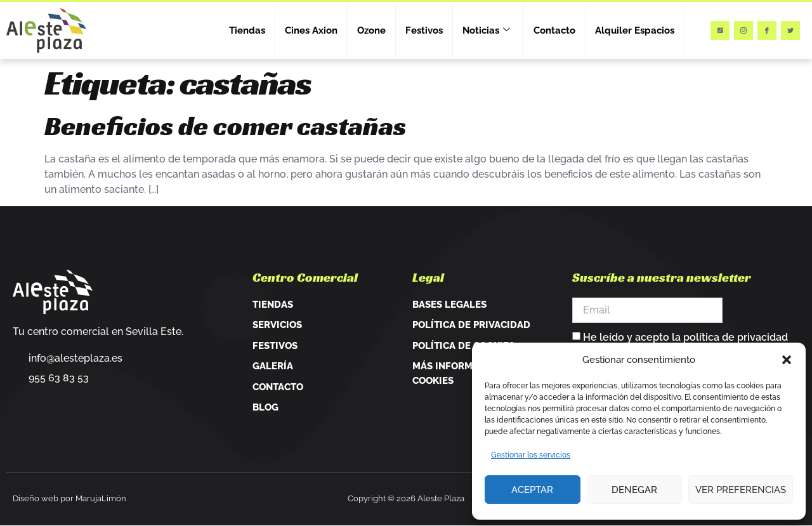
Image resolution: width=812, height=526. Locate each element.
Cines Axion (311, 30)
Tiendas (247, 30)
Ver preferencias (741, 490)
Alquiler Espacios (635, 30)
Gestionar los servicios (531, 455)
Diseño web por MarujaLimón (69, 498)
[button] (787, 360)
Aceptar (532, 490)
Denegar (634, 490)
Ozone (371, 30)
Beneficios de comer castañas (225, 126)
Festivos (424, 30)
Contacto (554, 30)
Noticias (486, 30)
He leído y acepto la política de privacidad (685, 337)
